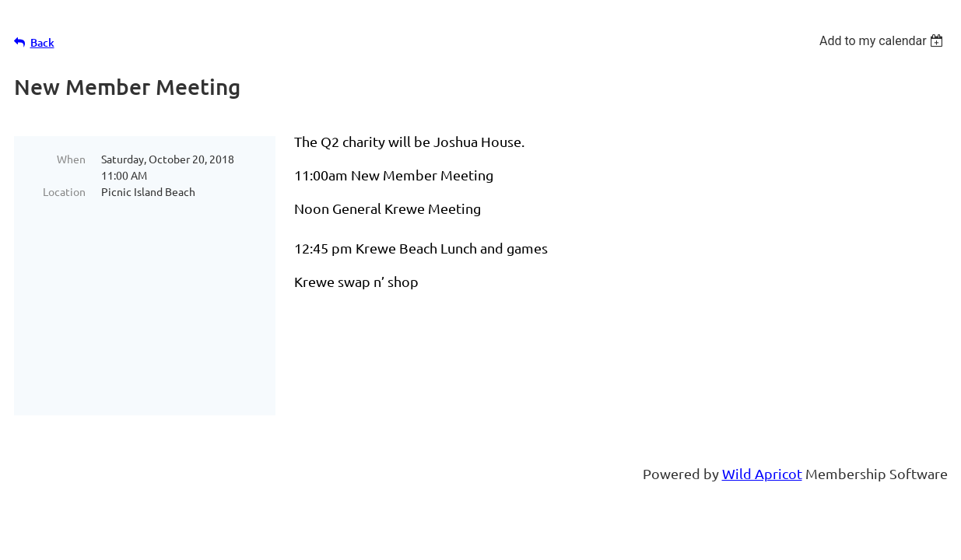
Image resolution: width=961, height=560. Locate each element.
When (71, 159)
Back (42, 42)
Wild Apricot (762, 473)
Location (64, 191)
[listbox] (884, 41)
